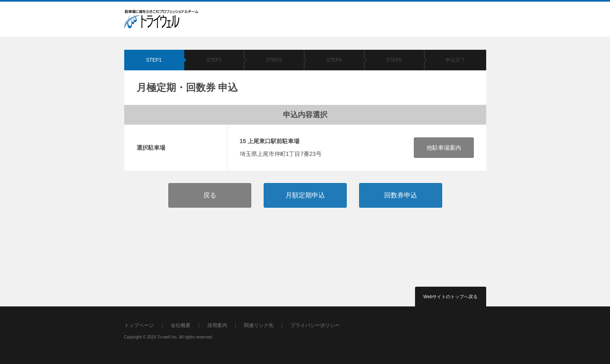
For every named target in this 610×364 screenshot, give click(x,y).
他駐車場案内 (444, 148)
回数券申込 (401, 195)
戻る (210, 195)
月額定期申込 (305, 195)
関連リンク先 (259, 325)
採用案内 (217, 325)
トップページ (139, 325)
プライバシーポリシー (315, 325)
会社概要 (181, 325)
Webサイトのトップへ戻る (450, 297)
